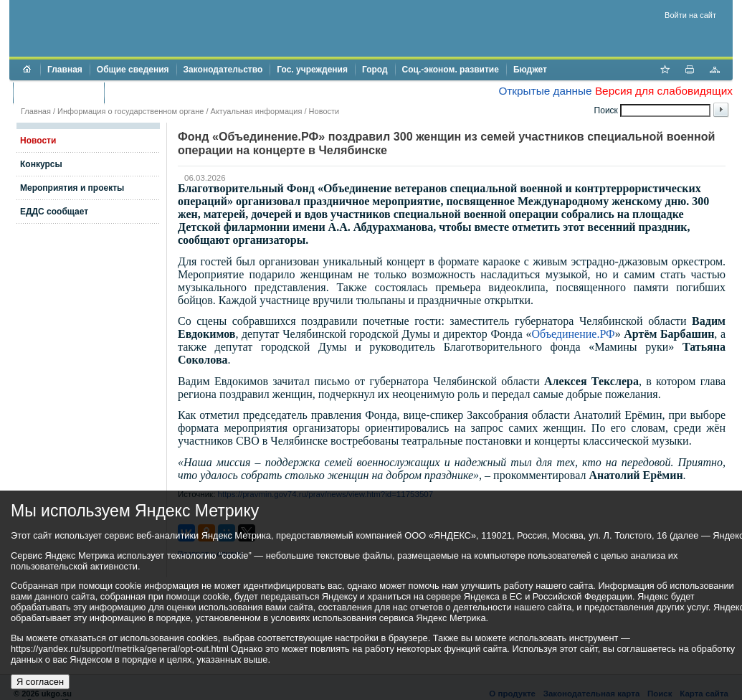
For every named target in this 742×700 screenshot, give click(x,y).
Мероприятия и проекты (72, 188)
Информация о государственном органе (130, 111)
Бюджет (530, 70)
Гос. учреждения (312, 70)
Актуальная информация (257, 111)
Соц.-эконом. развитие (451, 70)
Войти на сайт (690, 15)
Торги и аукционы (58, 93)
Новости (324, 111)
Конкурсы (41, 164)
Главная (65, 70)
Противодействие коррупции (173, 93)
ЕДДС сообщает (54, 212)
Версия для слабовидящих (664, 91)
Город (375, 70)
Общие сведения (133, 70)
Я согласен (40, 682)
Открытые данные (545, 91)
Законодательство (223, 70)
